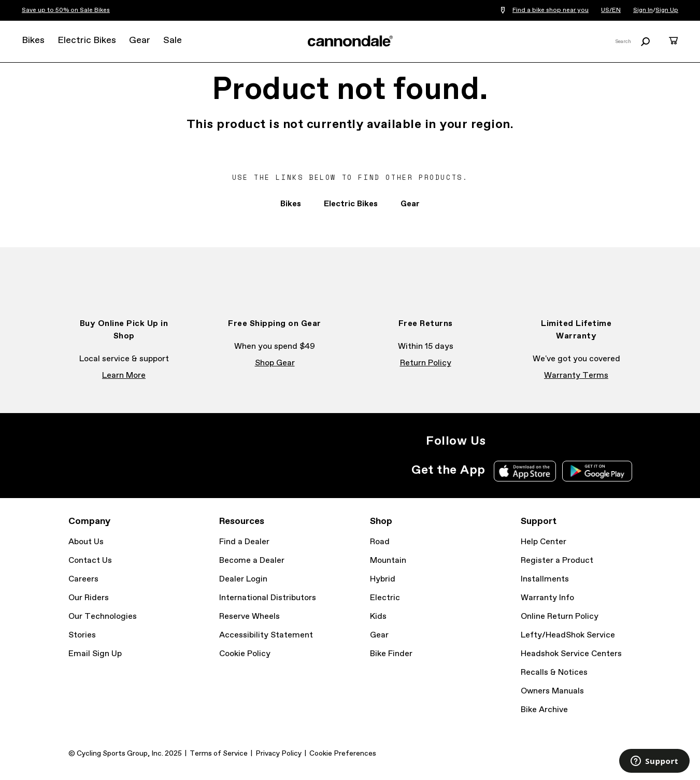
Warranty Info (547, 598)
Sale (173, 40)
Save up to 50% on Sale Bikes (66, 10)
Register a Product (557, 561)
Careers (83, 579)
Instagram (501, 441)
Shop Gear (275, 363)
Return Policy (426, 363)
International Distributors (268, 598)
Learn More (124, 375)
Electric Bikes (87, 40)
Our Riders (89, 598)
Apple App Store (525, 471)
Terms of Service (219, 754)
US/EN (611, 10)
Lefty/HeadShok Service (568, 635)
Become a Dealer (252, 561)
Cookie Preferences (343, 754)
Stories (82, 635)
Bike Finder (391, 654)
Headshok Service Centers (571, 654)
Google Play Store (597, 471)
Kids (378, 616)
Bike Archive (544, 710)
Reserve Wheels (249, 616)
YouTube (569, 441)
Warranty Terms (576, 375)
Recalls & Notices (554, 672)
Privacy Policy (278, 754)
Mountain (388, 561)
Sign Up (667, 10)
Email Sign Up (95, 654)
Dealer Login (243, 579)
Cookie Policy (245, 654)
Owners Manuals (552, 691)
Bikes (33, 40)
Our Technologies (103, 616)
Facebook (523, 441)
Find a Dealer (244, 542)
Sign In (643, 10)
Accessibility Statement (266, 635)
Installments (545, 579)
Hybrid (383, 579)
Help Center (544, 542)
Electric (385, 598)
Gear (140, 40)
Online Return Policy (560, 616)
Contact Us (90, 561)
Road (380, 542)
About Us (86, 542)
